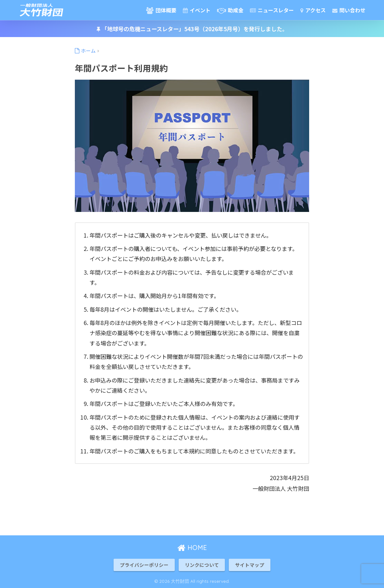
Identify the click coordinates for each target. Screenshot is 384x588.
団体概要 (161, 10)
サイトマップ (250, 565)
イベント (197, 10)
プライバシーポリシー (144, 565)
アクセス (313, 10)
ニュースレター (272, 10)
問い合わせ (349, 10)
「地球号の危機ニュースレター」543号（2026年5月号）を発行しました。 (192, 29)
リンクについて (202, 565)
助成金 (230, 10)
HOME (192, 548)
